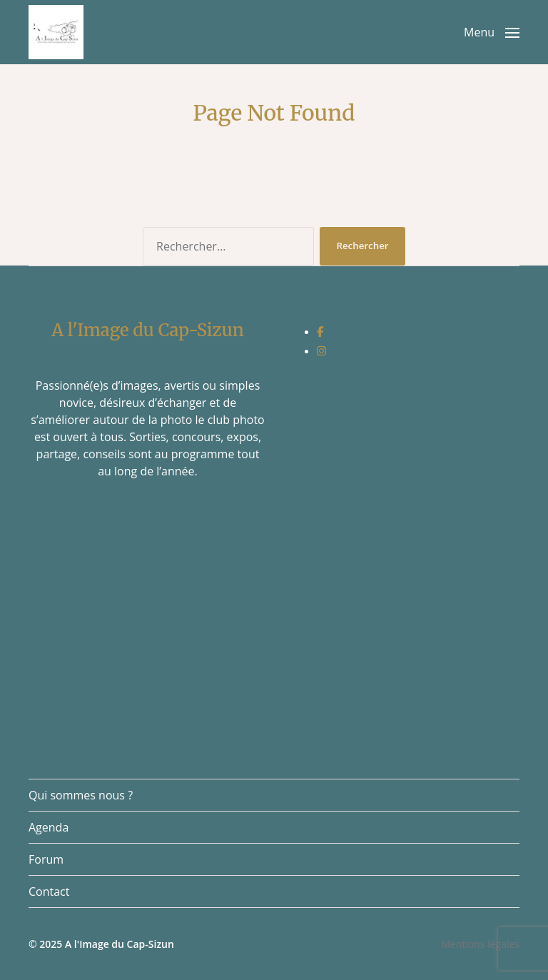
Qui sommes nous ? (81, 795)
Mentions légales (480, 944)
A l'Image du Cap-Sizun (120, 944)
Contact (49, 891)
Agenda (49, 827)
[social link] (320, 331)
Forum (46, 859)
